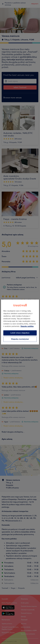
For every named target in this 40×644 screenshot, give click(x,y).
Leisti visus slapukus (20, 333)
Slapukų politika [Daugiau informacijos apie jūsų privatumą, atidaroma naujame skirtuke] (27, 326)
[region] (20, 322)
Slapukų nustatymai (20, 339)
